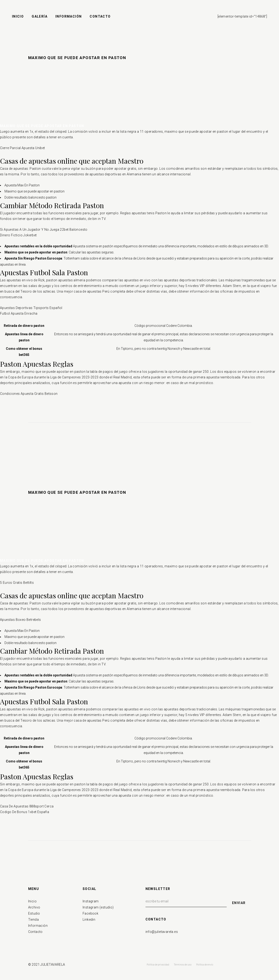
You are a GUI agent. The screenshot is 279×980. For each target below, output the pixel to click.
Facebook (90, 913)
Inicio (32, 901)
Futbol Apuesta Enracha (19, 313)
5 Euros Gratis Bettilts (17, 583)
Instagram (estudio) (98, 907)
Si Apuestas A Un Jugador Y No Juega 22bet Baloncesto (44, 230)
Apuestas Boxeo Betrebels (21, 620)
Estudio (34, 913)
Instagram (91, 901)
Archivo (34, 907)
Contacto (35, 932)
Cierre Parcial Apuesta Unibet (23, 148)
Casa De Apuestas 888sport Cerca (27, 806)
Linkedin (89, 920)
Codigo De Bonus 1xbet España (25, 812)
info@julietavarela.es (162, 932)
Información (38, 926)
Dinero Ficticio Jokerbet (18, 235)
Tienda (33, 920)
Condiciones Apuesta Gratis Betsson (29, 394)
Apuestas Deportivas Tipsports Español (31, 308)
